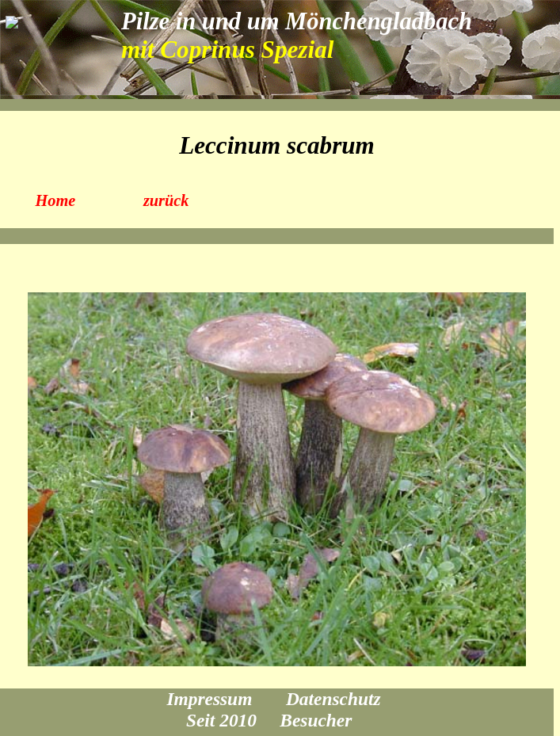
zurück (166, 200)
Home (56, 200)
